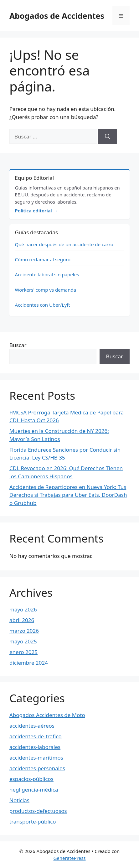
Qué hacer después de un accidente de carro (64, 244)
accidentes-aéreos (32, 726)
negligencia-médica (34, 790)
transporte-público (33, 821)
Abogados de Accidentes (57, 16)
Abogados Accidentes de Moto (47, 715)
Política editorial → (36, 211)
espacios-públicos (31, 779)
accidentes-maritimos (36, 758)
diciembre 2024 (29, 663)
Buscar (18, 345)
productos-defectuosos (38, 811)
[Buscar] (108, 137)
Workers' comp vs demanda (46, 290)
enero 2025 (23, 652)
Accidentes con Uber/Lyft (43, 305)
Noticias (19, 800)
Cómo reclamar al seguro (43, 259)
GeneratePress (69, 858)
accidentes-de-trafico (36, 736)
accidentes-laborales (35, 747)
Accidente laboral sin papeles (47, 274)
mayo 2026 (23, 609)
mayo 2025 (23, 641)
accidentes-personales (37, 768)
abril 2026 (22, 620)
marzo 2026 (24, 631)
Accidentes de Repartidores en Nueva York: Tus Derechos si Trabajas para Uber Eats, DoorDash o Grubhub (68, 495)
